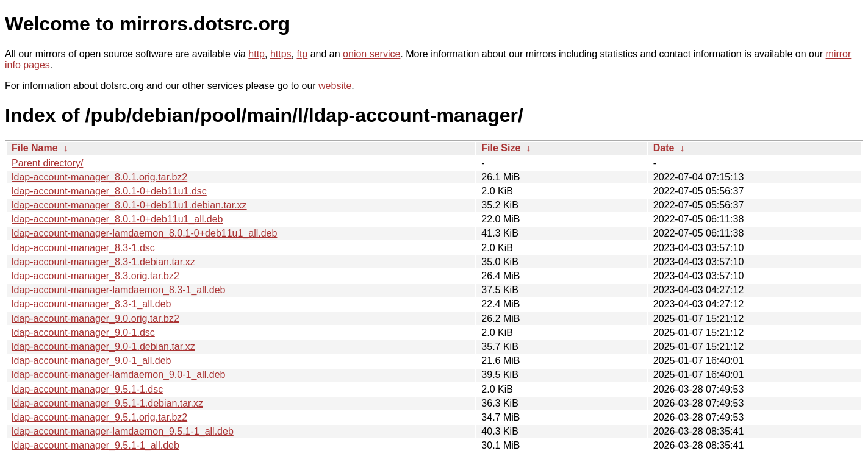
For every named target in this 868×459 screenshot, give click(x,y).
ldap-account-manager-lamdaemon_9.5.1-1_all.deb (123, 431)
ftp (302, 54)
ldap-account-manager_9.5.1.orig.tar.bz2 (99, 417)
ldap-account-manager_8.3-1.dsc (83, 248)
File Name (35, 148)
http (256, 54)
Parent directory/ (47, 163)
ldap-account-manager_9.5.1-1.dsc (87, 389)
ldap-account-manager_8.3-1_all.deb (91, 304)
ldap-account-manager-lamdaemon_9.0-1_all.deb (118, 375)
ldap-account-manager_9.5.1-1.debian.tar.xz (107, 403)
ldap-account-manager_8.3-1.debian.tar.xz (103, 262)
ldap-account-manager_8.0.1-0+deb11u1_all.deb (117, 219)
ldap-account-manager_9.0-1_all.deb (91, 361)
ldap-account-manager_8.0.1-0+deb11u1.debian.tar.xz (129, 205)
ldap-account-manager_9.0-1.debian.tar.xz (103, 347)
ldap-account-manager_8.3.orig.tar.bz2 (95, 276)
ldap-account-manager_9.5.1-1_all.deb (95, 445)
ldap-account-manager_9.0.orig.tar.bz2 (95, 318)
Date (664, 148)
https (281, 54)
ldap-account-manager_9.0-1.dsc (83, 333)
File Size (501, 148)
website (335, 86)
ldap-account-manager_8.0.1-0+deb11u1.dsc (109, 191)
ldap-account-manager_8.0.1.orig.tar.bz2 (99, 177)
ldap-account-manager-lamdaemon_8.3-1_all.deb (118, 290)
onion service (371, 54)
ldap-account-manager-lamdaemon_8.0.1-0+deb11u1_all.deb (144, 233)
